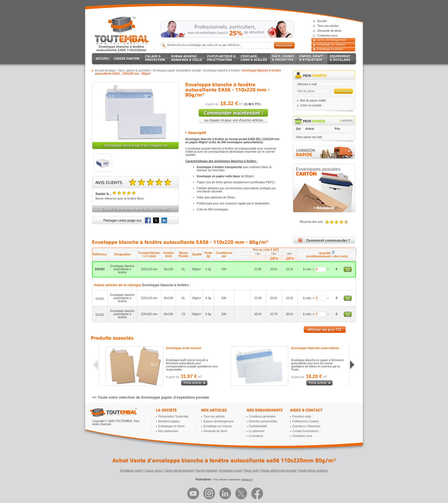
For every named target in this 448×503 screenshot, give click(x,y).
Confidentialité (258, 426)
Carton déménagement (331, 40)
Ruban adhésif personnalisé (279, 471)
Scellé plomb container (313, 471)
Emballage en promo (330, 49)
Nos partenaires (168, 431)
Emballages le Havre (171, 426)
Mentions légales (169, 421)
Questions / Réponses (306, 426)
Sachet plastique (207, 471)
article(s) (346, 121)
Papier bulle (251, 471)
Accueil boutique (105, 70)
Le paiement (257, 431)
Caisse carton (153, 471)
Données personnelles (263, 421)
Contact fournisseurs (305, 431)
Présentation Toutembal (173, 416)
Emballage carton (131, 471)
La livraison (256, 436)
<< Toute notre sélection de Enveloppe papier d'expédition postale (151, 397)
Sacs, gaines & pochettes (134, 70)
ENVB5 (100, 314)
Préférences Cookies (306, 421)
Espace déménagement (219, 421)
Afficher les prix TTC (325, 330)
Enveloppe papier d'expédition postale (177, 70)
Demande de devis (215, 431)
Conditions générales (262, 416)
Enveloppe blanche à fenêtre (222, 70)
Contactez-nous (302, 436)
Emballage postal (230, 471)
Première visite (302, 416)
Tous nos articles (214, 416)
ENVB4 (100, 298)
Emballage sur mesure (331, 44)
